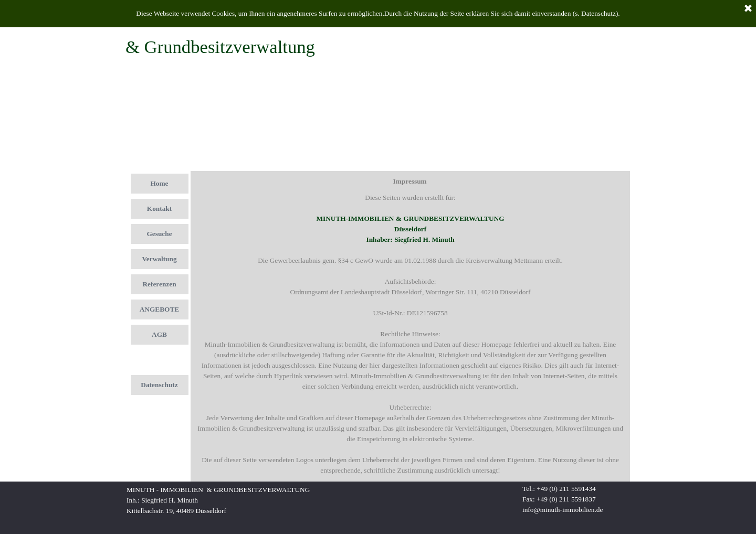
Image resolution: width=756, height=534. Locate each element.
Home (159, 183)
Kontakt (159, 209)
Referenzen (159, 284)
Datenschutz (159, 385)
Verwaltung (159, 259)
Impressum (159, 360)
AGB (159, 334)
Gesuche (159, 234)
